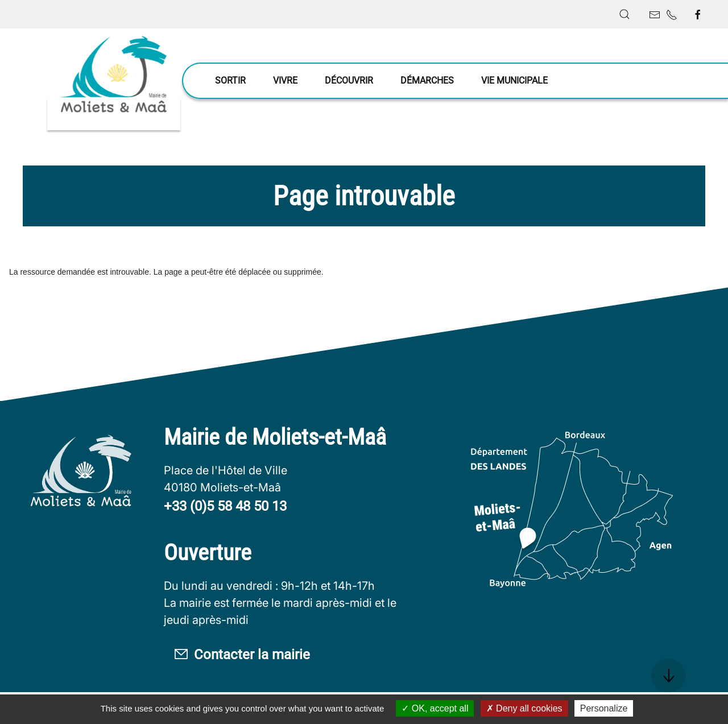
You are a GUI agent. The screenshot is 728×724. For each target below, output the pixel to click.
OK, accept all (435, 708)
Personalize (604, 708)
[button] (624, 14)
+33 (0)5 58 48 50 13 (225, 506)
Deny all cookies (524, 708)
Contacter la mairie (241, 655)
